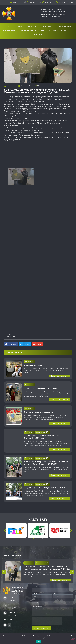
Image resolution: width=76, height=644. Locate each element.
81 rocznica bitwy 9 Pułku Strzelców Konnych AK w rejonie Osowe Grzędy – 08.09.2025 (46, 463)
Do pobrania (45, 31)
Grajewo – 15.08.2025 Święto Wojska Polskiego (45, 488)
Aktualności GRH (43, 432)
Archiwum (32, 27)
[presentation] (47, 621)
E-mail (55, 594)
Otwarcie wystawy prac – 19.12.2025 (40, 389)
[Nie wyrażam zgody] (73, 639)
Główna (8, 27)
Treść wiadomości (38, 607)
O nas (20, 27)
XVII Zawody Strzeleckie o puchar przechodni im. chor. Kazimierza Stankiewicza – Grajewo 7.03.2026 (47, 568)
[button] (11, 344)
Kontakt (38, 34)
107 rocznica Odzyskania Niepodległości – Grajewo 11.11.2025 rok (43, 437)
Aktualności (47, 27)
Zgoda (38, 641)
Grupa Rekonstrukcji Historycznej (20, 31)
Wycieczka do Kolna (33, 365)
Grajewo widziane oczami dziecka (39, 412)
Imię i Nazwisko (37, 587)
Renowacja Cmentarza (63, 31)
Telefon (34, 594)
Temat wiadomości (38, 600)
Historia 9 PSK (65, 27)
